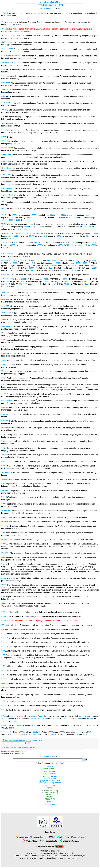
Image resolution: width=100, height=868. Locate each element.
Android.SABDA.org (50, 793)
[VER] (39, 5)
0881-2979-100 (30, 858)
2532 (63, 215)
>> (59, 9)
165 (11, 220)
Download (50, 766)
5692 (55, 261)
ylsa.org (67, 858)
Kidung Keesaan (50, 776)
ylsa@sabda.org (50, 858)
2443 (56, 218)
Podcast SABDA (49, 841)
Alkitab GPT (21, 753)
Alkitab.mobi (50, 786)
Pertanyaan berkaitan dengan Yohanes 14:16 (24, 740)
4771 (87, 281)
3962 (52, 215)
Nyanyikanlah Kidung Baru (50, 781)
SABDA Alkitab (30, 841)
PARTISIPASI (49, 846)
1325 (87, 215)
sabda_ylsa (22, 837)
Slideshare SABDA (69, 841)
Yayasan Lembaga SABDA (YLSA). (41, 853)
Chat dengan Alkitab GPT (27, 747)
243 (43, 218)
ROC (62, 763)
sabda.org (76, 858)
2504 (15, 215)
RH (57, 763)
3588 (74, 261)
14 (53, 9)
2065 (34, 215)
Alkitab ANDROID (50, 768)
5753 (54, 265)
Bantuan (50, 802)
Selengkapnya (78, 837)
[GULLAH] (48, 5)
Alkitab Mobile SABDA (50, 2)
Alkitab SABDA (20, 751)
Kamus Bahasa (50, 773)
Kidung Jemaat (50, 779)
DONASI (59, 846)
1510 (18, 220)
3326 (76, 218)
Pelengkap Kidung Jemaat (50, 783)
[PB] (61, 5)
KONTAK (40, 846)
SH (53, 763)
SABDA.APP (50, 795)
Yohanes (47, 9)
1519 (4, 220)
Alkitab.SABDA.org (50, 791)
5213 (14, 218)
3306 (63, 719)
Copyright (50, 788)
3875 (29, 218)
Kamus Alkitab (50, 771)
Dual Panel (50, 804)
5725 (70, 719)
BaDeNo (50, 797)
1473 (20, 716)
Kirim (28, 743)
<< (41, 9)
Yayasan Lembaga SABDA (43, 837)
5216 (83, 218)
